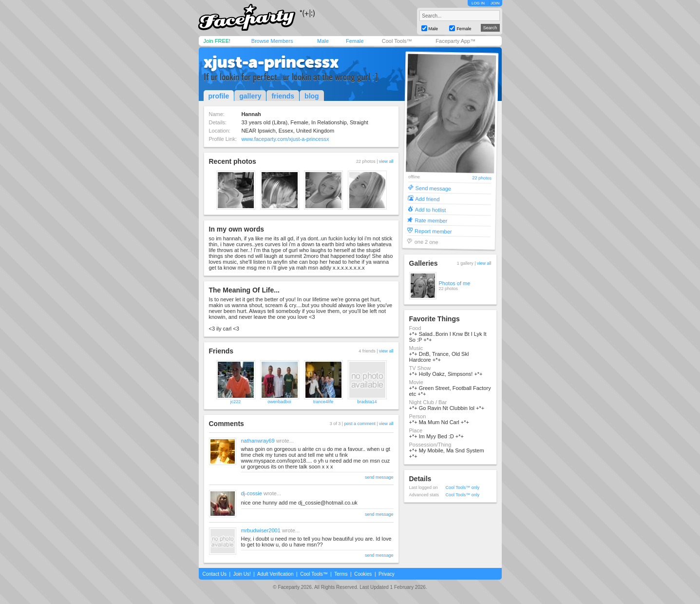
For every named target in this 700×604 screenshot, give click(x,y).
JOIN (495, 3)
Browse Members (272, 41)
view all (386, 161)
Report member (433, 231)
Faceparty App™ (455, 41)
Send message (433, 188)
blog (312, 96)
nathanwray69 (258, 441)
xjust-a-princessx (271, 62)
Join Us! (242, 574)
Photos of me (455, 283)
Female (355, 41)
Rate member (431, 220)
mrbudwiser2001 (261, 530)
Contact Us (215, 574)
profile (219, 96)
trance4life (323, 402)
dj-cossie (252, 493)
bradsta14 (367, 402)
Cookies (363, 574)
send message (379, 477)
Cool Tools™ (397, 41)
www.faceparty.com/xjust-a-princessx (285, 139)
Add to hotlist (430, 209)
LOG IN (478, 3)
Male (323, 41)
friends (283, 96)
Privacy (387, 574)
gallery (250, 96)
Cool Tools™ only (463, 487)
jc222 (236, 402)
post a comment (360, 424)
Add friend (427, 199)
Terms (341, 574)
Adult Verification (275, 574)
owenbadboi (279, 402)
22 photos (482, 178)
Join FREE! (217, 41)
